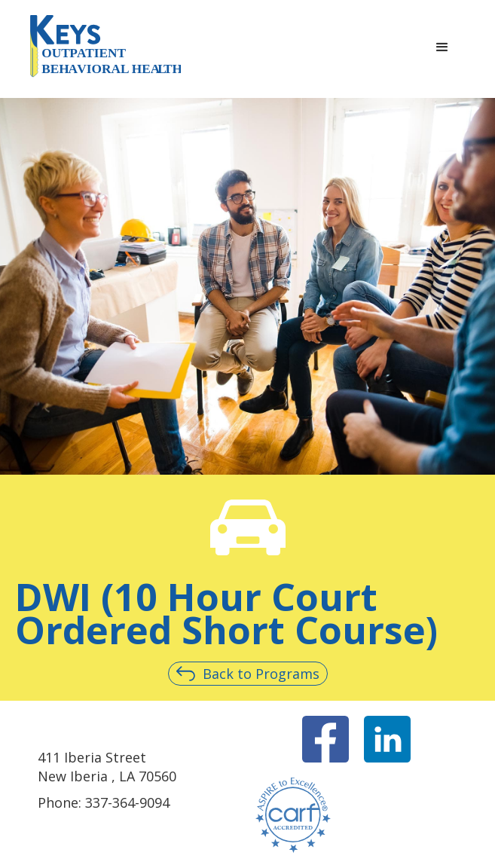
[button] (442, 47)
